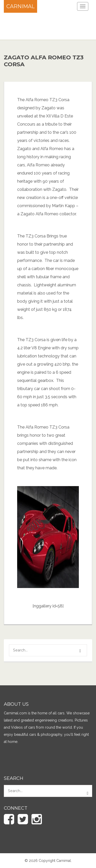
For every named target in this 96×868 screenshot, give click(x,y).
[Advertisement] (41, 25)
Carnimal (20, 6)
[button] (81, 651)
